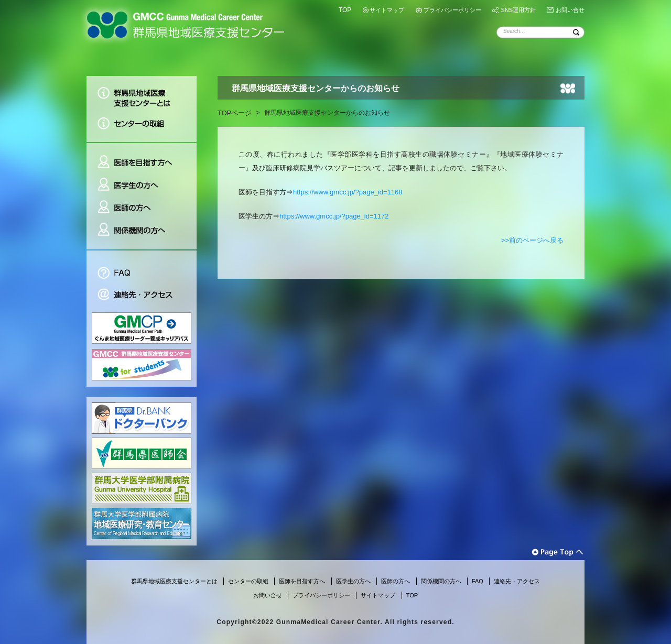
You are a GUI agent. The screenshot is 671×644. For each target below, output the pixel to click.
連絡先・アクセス (142, 296)
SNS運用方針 (518, 10)
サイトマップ (387, 10)
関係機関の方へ (142, 234)
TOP (345, 10)
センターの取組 (142, 127)
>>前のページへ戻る (532, 240)
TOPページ (235, 113)
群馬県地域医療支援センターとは (142, 94)
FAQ (142, 267)
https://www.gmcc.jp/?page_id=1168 (348, 192)
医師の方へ (142, 208)
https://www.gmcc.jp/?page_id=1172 (334, 216)
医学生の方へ (142, 185)
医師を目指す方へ (142, 158)
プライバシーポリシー (452, 10)
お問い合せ (570, 10)
